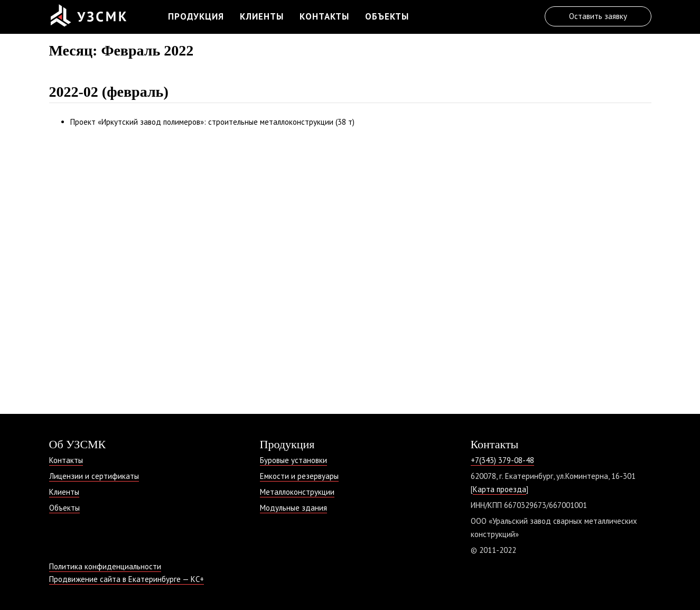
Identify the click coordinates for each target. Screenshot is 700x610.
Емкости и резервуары (299, 476)
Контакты (324, 16)
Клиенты (262, 16)
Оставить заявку (598, 16)
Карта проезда (500, 489)
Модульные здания (293, 508)
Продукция (196, 16)
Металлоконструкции (297, 492)
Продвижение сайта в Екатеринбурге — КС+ (127, 579)
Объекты (387, 16)
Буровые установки (293, 460)
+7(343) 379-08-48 (502, 460)
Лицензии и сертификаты (94, 476)
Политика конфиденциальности (105, 566)
